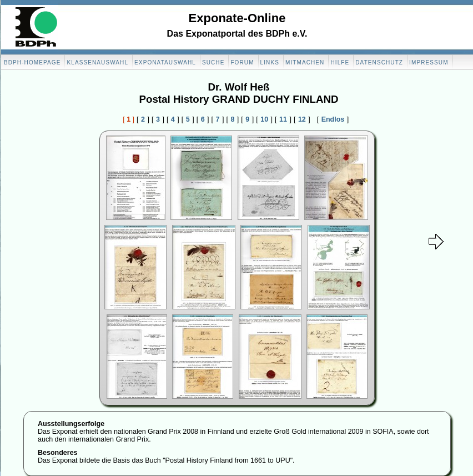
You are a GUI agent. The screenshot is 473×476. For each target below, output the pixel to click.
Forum (242, 62)
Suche (213, 62)
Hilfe (340, 62)
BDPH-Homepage (32, 62)
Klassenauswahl (97, 62)
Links (270, 62)
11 (283, 119)
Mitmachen (305, 62)
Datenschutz (379, 62)
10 (264, 119)
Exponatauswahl (165, 62)
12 (302, 119)
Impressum (429, 62)
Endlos (333, 119)
